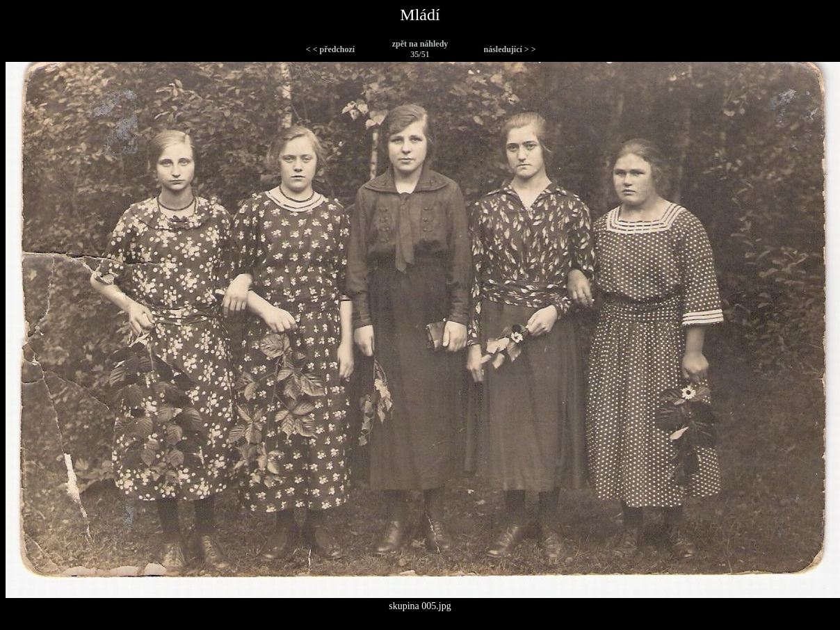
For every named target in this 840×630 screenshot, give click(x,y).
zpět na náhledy (420, 44)
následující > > (509, 49)
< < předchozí (330, 49)
